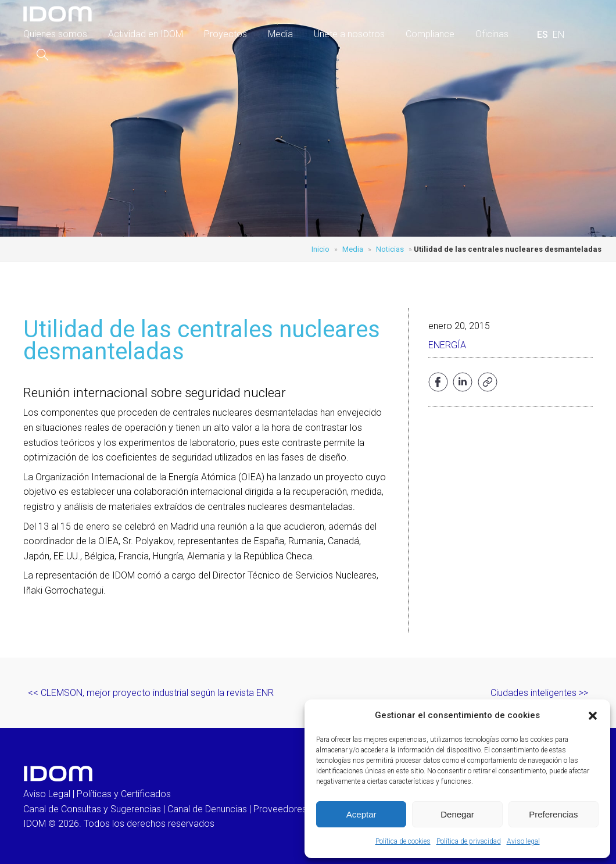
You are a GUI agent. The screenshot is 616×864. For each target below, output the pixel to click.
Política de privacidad (469, 841)
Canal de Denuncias (207, 809)
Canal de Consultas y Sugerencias (92, 809)
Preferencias (553, 814)
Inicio (320, 249)
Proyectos (225, 34)
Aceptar (361, 814)
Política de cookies (403, 841)
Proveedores (280, 809)
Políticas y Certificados (124, 794)
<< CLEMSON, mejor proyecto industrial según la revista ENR (151, 693)
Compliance (430, 34)
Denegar (457, 814)
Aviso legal (523, 841)
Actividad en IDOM (146, 34)
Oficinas (492, 34)
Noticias (390, 249)
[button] (593, 716)
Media (280, 34)
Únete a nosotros (349, 34)
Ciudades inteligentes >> (539, 693)
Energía (447, 345)
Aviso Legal (47, 794)
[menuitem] (542, 35)
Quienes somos (55, 34)
